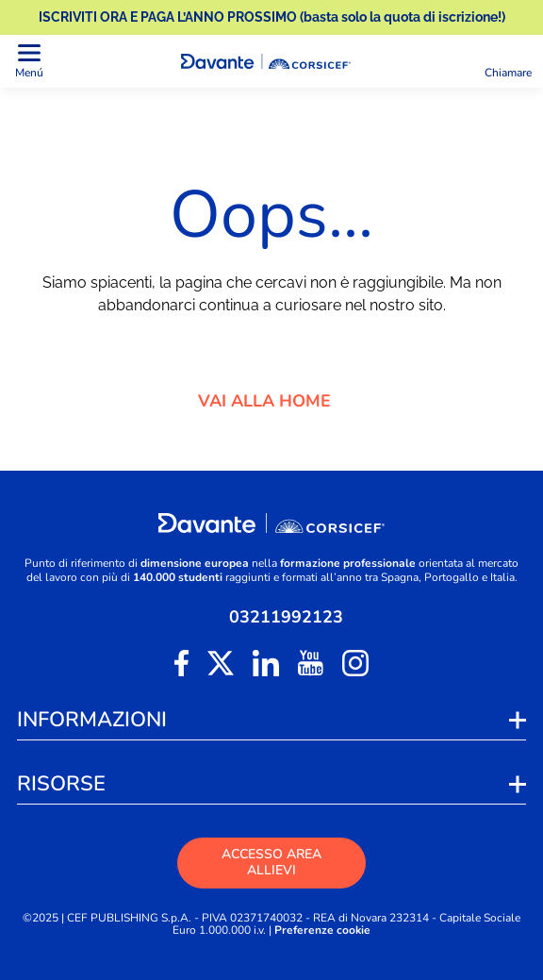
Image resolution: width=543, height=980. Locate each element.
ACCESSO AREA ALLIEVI (271, 862)
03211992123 (286, 617)
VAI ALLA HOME (272, 401)
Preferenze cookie (322, 930)
